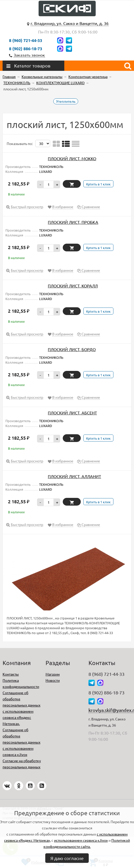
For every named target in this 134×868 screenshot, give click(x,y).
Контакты (11, 674)
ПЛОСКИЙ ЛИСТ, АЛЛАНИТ (74, 476)
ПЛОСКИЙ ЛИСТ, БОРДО (72, 349)
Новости (53, 680)
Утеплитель (66, 101)
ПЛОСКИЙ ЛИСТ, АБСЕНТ (72, 413)
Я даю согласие (67, 858)
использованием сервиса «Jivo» (81, 840)
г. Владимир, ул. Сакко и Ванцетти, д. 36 (70, 23)
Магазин (53, 674)
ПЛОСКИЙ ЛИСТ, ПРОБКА (73, 222)
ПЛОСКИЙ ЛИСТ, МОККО (72, 158)
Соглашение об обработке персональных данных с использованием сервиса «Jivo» (21, 742)
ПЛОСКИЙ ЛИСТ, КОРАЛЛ (73, 286)
